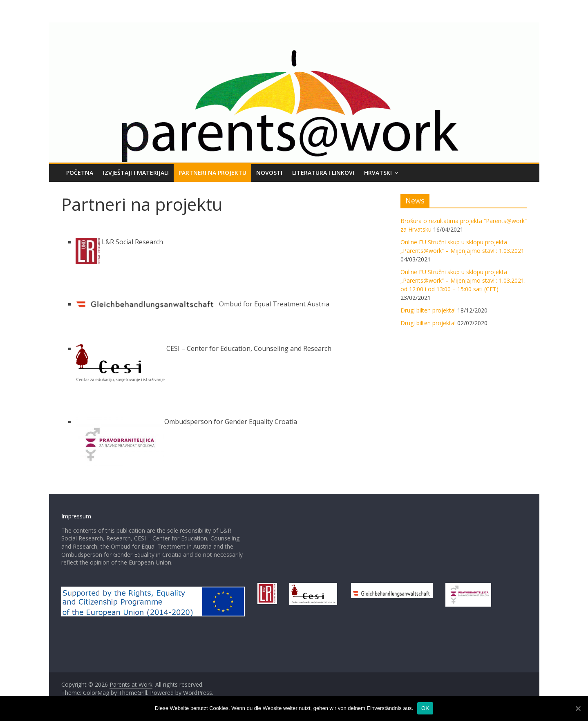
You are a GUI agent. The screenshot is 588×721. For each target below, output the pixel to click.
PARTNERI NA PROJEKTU (212, 173)
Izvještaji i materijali (136, 173)
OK (425, 708)
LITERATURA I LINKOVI (323, 173)
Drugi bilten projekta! (428, 310)
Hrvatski (378, 173)
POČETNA (80, 173)
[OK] (578, 708)
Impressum (76, 516)
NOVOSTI (269, 173)
